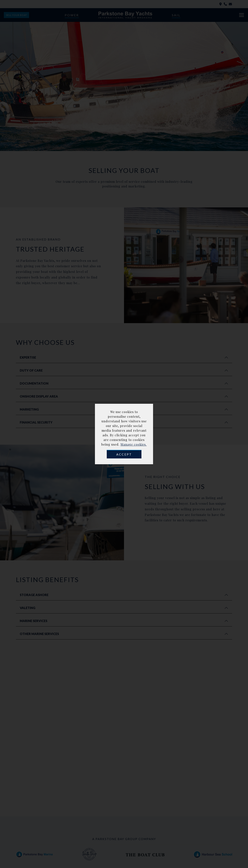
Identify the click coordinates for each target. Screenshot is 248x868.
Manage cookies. (134, 444)
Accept (124, 454)
